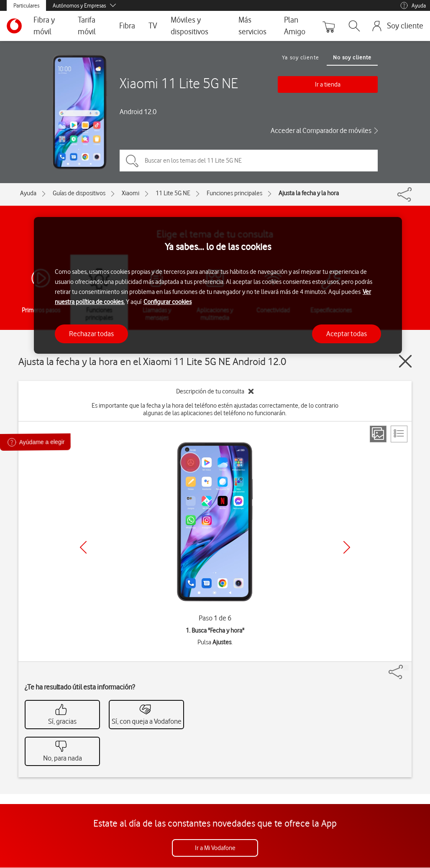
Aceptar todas (347, 334)
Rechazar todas (91, 334)
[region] (218, 285)
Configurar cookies (168, 302)
